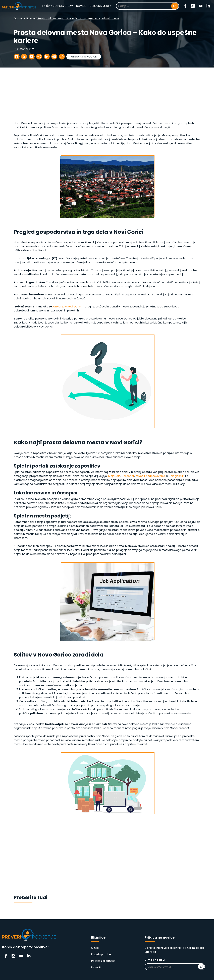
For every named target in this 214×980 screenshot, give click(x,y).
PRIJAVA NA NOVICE (84, 57)
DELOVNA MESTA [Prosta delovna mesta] (100, 6)
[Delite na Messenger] (32, 57)
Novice (30, 18)
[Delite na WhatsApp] (39, 57)
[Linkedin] (208, 6)
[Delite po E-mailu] (54, 57)
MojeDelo (114, 476)
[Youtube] (201, 6)
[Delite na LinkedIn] (47, 57)
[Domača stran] (19, 6)
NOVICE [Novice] (81, 6)
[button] (62, 57)
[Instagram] (193, 6)
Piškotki (96, 967)
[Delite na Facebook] (17, 57)
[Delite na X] (24, 57)
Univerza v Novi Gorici (67, 307)
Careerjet (128, 476)
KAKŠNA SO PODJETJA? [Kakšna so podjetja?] (57, 6)
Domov (18, 18)
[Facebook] (185, 6)
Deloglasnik (176, 476)
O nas (95, 948)
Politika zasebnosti (103, 961)
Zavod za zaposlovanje (150, 476)
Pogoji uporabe (101, 954)
